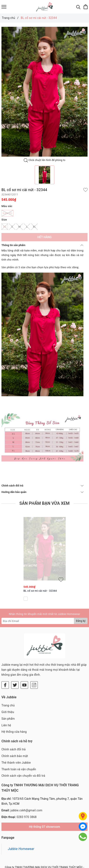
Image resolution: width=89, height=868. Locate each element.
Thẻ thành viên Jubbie (16, 738)
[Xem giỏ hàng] (86, 7)
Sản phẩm (8, 694)
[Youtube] (24, 660)
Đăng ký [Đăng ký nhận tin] (81, 621)
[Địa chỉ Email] (38, 621)
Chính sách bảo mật (15, 731)
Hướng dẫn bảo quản (42, 492)
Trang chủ (8, 681)
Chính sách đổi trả (42, 486)
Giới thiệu (8, 687)
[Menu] (4, 7)
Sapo (52, 864)
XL (34, 227)
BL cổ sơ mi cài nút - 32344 (40, 591)
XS (5, 227)
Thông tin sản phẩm (42, 245)
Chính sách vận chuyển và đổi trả (23, 751)
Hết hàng (44, 237)
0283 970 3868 (27, 792)
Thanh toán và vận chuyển (19, 745)
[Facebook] (5, 660)
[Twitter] (15, 660)
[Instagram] (34, 660)
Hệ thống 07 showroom (44, 802)
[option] (44, 92)
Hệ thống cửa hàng (14, 707)
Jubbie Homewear (21, 824)
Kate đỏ (7, 213)
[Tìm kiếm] (78, 7)
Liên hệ (6, 701)
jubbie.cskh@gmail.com (26, 786)
